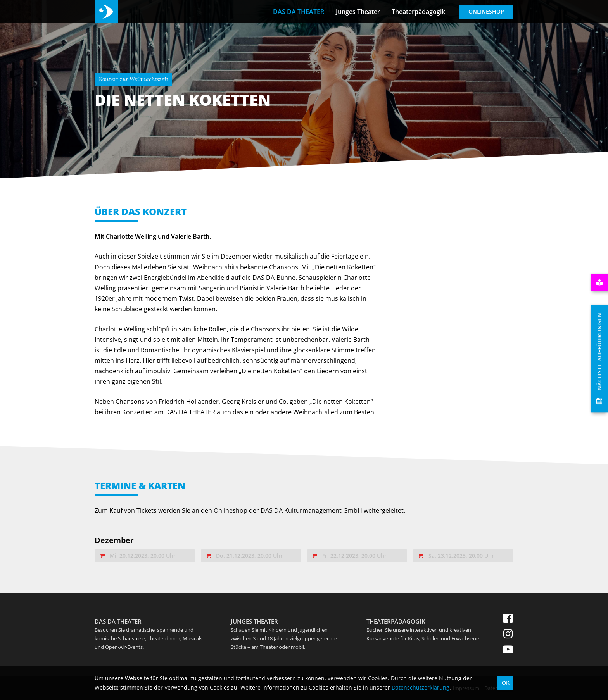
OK (506, 683)
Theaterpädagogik (418, 12)
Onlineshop (486, 11)
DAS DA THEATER (299, 12)
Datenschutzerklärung (421, 687)
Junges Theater (358, 12)
